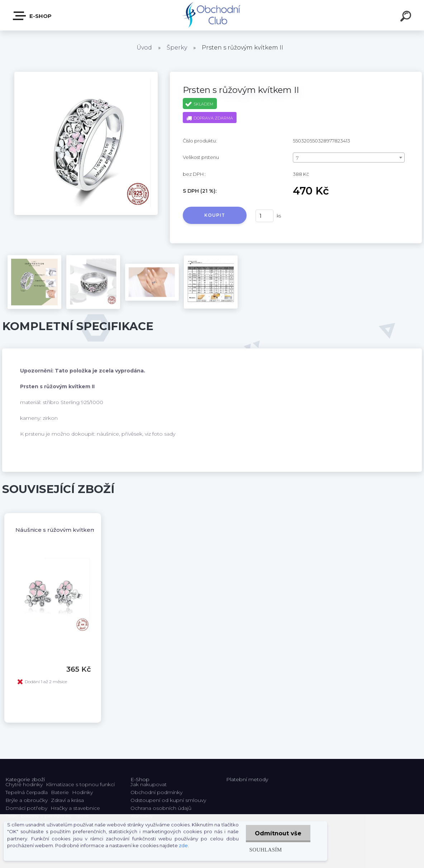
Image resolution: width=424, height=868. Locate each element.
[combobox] (349, 158)
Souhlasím (266, 850)
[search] (407, 17)
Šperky (177, 48)
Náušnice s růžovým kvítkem (56, 530)
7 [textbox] (297, 158)
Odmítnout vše (278, 833)
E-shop (33, 16)
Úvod (144, 48)
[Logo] (212, 15)
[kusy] (265, 216)
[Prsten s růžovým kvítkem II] (86, 74)
